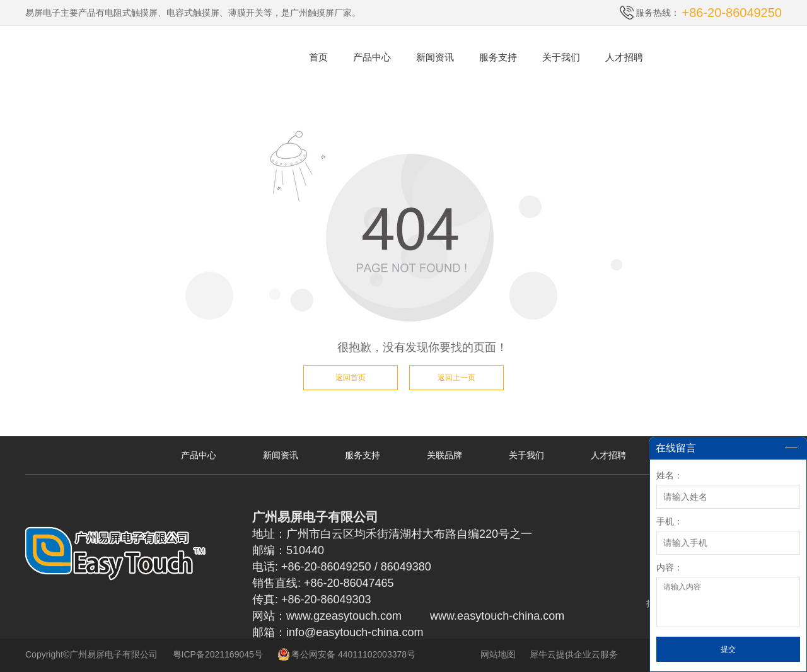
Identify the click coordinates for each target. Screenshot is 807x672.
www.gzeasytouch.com (344, 616)
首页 (318, 57)
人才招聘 (624, 57)
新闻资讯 (435, 57)
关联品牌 (444, 455)
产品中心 (372, 57)
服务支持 (498, 57)
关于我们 (561, 57)
